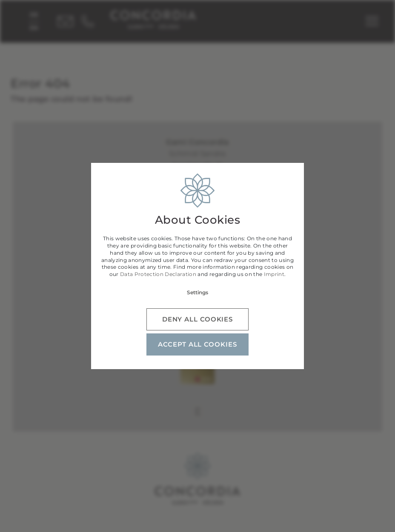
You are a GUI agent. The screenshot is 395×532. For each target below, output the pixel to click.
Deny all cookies (197, 319)
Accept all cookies (197, 344)
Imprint (274, 274)
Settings (197, 292)
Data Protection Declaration (158, 274)
